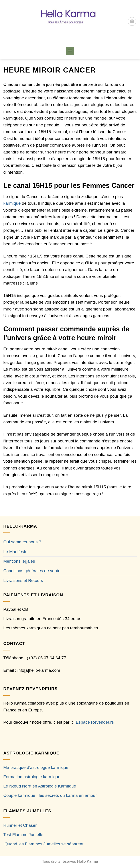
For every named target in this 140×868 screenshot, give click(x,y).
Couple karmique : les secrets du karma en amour (50, 795)
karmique (12, 203)
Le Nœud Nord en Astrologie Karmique (40, 786)
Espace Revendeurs (95, 722)
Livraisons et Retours (23, 580)
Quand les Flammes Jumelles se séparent (44, 844)
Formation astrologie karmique (32, 777)
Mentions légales (19, 561)
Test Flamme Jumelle (23, 835)
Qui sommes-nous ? (22, 542)
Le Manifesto (15, 552)
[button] (132, 21)
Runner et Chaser (20, 825)
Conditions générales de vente (32, 571)
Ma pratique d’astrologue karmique (36, 767)
